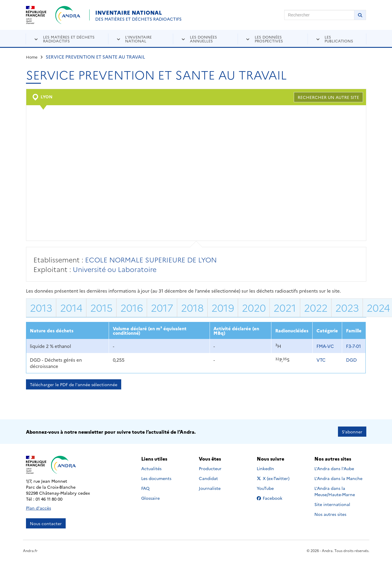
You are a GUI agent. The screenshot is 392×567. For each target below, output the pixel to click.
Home (32, 57)
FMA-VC (325, 346)
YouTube (272, 488)
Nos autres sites (330, 514)
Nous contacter (46, 523)
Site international (332, 504)
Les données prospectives (269, 39)
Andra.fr (30, 550)
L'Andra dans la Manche (338, 478)
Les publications (339, 39)
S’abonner (352, 432)
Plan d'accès (39, 508)
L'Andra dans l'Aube (334, 468)
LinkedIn (272, 468)
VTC (321, 360)
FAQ (145, 488)
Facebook (274, 498)
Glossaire (150, 498)
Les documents (156, 478)
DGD (351, 360)
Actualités (151, 468)
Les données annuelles (203, 39)
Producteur (210, 468)
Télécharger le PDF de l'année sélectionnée (74, 384)
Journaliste (210, 488)
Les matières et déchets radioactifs (69, 39)
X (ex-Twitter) (274, 478)
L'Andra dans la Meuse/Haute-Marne (335, 491)
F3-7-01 (353, 346)
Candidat (208, 478)
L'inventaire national (138, 39)
